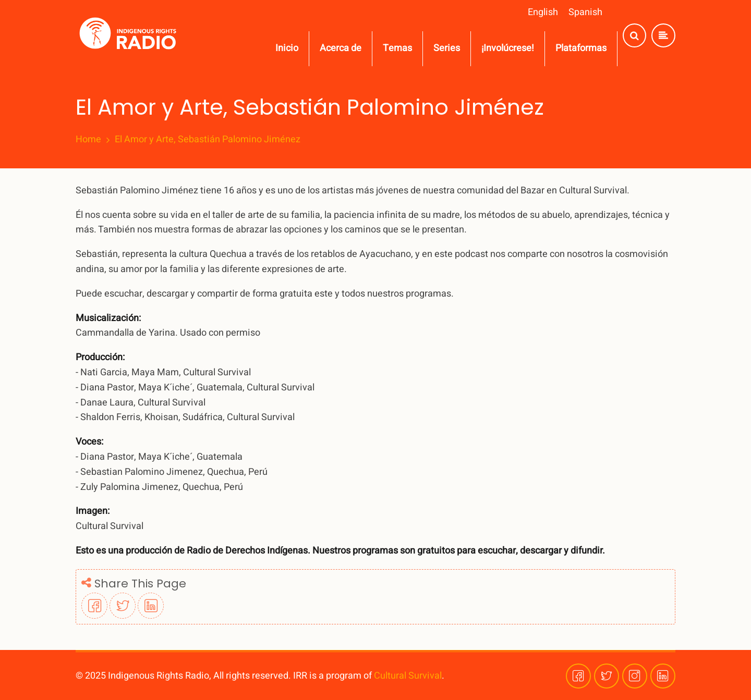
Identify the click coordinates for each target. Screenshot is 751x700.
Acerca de (341, 48)
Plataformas (581, 48)
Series (447, 48)
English (543, 12)
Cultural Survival (408, 676)
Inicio (287, 48)
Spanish (585, 12)
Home (88, 140)
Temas (397, 48)
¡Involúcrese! (508, 48)
